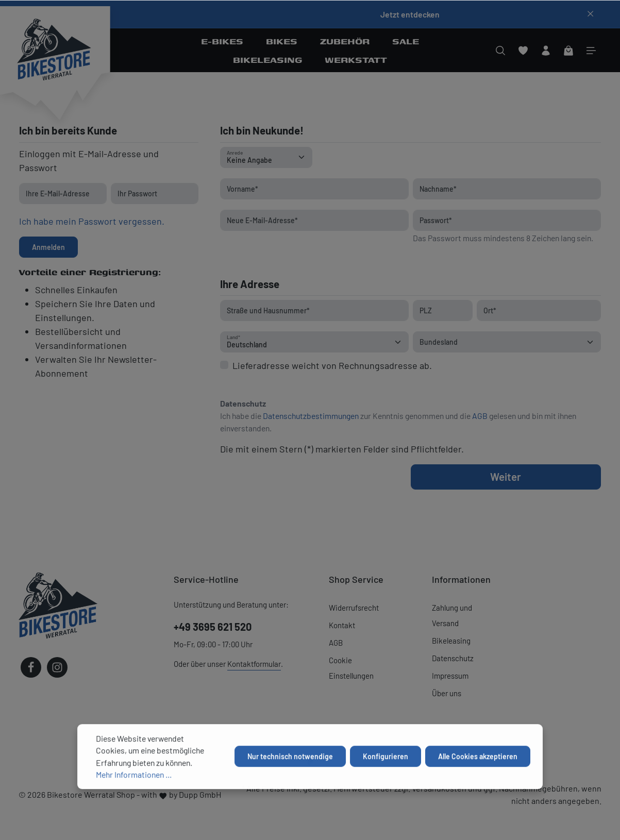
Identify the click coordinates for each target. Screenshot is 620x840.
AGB (480, 416)
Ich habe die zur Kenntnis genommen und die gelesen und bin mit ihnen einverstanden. (398, 422)
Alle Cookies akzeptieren (478, 789)
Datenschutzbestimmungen (311, 416)
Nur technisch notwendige (290, 789)
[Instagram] (57, 667)
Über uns (447, 693)
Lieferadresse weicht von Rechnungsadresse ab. (332, 365)
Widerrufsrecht (354, 608)
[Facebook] (31, 667)
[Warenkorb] (568, 51)
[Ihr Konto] (546, 51)
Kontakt (342, 625)
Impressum (450, 676)
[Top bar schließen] (590, 14)
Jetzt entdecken (410, 14)
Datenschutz (453, 658)
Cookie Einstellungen (351, 668)
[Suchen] (500, 51)
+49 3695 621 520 (213, 627)
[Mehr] (591, 51)
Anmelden (48, 247)
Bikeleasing (451, 641)
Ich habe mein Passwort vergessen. (92, 221)
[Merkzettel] (523, 51)
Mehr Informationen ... (134, 807)
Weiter (506, 476)
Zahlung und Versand (452, 615)
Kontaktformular (254, 664)
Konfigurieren (386, 789)
